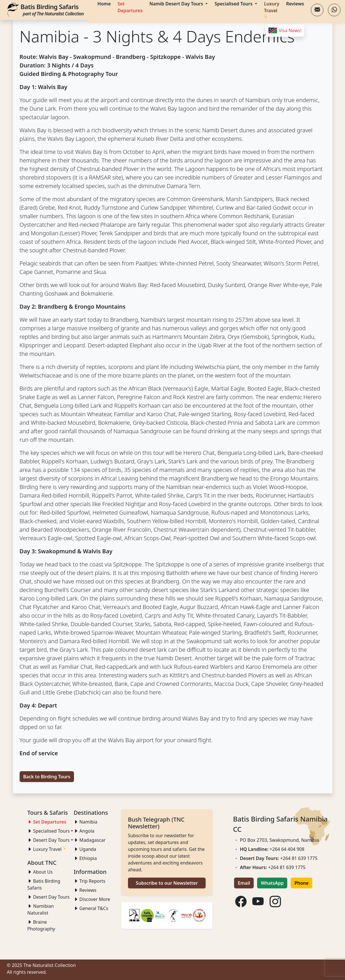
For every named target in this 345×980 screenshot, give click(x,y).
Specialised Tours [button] (48, 831)
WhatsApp (272, 883)
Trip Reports (90, 881)
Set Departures (47, 822)
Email (244, 883)
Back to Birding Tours (47, 777)
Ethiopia (85, 858)
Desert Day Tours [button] (48, 840)
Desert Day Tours (48, 897)
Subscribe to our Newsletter (167, 883)
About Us (40, 872)
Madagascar (90, 840)
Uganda (85, 849)
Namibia (85, 822)
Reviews (85, 890)
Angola (84, 831)
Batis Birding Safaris (52, 10)
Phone (301, 883)
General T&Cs (91, 908)
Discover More (92, 899)
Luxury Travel (47, 849)
